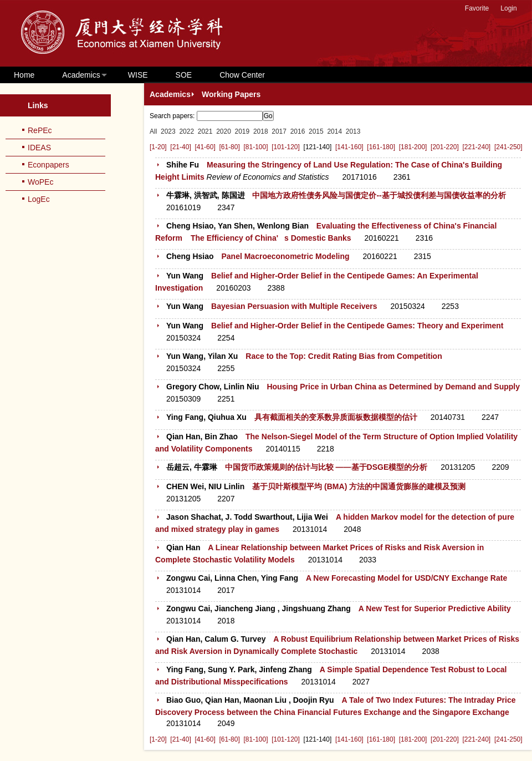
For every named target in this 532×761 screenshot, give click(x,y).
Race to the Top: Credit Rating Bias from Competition (344, 356)
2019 (242, 131)
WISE (138, 75)
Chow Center (242, 75)
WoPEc (40, 182)
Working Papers (231, 94)
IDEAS (39, 148)
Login (508, 8)
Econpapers (48, 165)
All (153, 131)
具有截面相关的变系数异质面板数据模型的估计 (336, 417)
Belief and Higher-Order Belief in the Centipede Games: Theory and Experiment (357, 326)
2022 (186, 131)
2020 (224, 131)
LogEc (39, 199)
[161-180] (381, 147)
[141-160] (349, 147)
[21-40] (180, 147)
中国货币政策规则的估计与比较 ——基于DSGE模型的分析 (326, 467)
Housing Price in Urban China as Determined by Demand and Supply (393, 387)
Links (38, 105)
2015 (316, 131)
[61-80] (229, 147)
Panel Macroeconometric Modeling (285, 256)
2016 (298, 131)
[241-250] (508, 147)
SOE (184, 75)
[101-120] (286, 147)
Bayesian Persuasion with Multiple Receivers (294, 306)
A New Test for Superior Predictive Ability (435, 608)
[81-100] (255, 147)
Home (24, 75)
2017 (279, 131)
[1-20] (158, 147)
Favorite (477, 8)
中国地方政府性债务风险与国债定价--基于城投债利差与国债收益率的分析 (379, 195)
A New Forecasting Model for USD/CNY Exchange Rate (406, 578)
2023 (168, 131)
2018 (261, 131)
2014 (334, 131)
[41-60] (205, 147)
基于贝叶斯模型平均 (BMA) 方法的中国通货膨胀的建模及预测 (359, 486)
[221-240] (477, 147)
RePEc (40, 130)
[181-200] (413, 147)
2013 (353, 131)
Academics (81, 75)
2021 (205, 131)
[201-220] (445, 147)
